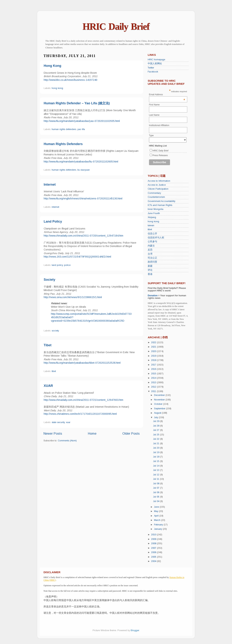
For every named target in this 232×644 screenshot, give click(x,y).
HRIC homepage (156, 60)
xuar (68, 422)
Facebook (153, 72)
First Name (154, 105)
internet (55, 207)
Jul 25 (157, 435)
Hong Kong (52, 66)
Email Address (167, 95)
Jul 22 (157, 439)
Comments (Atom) (67, 441)
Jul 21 (157, 444)
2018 (154, 360)
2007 (154, 548)
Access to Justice (157, 185)
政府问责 (152, 262)
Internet (50, 185)
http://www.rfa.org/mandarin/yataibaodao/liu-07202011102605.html (81, 162)
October (159, 404)
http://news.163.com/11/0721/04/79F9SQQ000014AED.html (77, 257)
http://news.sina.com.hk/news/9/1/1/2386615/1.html (73, 297)
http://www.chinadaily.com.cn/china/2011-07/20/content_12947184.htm (83, 236)
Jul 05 (157, 497)
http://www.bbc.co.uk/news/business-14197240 (71, 80)
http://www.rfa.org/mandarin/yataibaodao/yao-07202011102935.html (82, 121)
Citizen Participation (158, 189)
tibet (54, 371)
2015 (154, 374)
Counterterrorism (156, 197)
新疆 (150, 266)
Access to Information (159, 181)
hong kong (57, 88)
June (157, 507)
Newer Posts (53, 434)
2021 (154, 347)
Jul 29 (157, 421)
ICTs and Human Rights (160, 205)
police (67, 265)
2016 (154, 369)
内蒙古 (151, 246)
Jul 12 (157, 475)
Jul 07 (157, 488)
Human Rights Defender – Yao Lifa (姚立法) (77, 103)
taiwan (151, 225)
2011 (154, 391)
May (157, 511)
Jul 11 (157, 479)
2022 (154, 342)
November (160, 400)
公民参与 (152, 242)
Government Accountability (161, 201)
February (159, 525)
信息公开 (152, 234)
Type (151, 135)
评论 (150, 270)
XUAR (48, 386)
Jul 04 (157, 501)
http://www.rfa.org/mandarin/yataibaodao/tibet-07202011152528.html (82, 363)
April (157, 516)
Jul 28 (157, 426)
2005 (154, 557)
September (160, 409)
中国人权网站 (155, 64)
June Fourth (154, 213)
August (158, 413)
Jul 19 (157, 452)
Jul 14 (157, 466)
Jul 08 (157, 484)
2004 (154, 561)
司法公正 (152, 258)
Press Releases (160, 155)
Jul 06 (157, 492)
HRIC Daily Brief (116, 27)
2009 (154, 539)
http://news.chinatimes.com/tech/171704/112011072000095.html (80, 414)
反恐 (150, 250)
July (156, 417)
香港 (150, 274)
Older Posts (131, 434)
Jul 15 (157, 461)
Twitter (151, 68)
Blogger (135, 630)
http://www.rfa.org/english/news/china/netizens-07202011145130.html (83, 198)
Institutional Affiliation (159, 125)
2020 (154, 351)
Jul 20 (157, 448)
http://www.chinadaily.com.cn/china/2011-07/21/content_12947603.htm (83, 400)
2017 (154, 365)
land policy (57, 265)
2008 (154, 543)
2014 (154, 378)
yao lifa (81, 129)
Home (92, 434)
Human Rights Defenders (63, 144)
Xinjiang (152, 217)
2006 (154, 552)
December (160, 395)
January (158, 529)
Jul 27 (157, 430)
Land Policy (53, 221)
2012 (154, 387)
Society (49, 280)
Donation (153, 296)
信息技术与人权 (156, 238)
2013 (154, 382)
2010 (154, 535)
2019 (154, 356)
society (55, 331)
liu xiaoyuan (84, 170)
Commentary (154, 193)
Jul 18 (157, 457)
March (158, 520)
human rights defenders (64, 129)
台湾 (150, 254)
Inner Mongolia (156, 209)
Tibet (48, 345)
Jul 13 (157, 470)
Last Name (154, 115)
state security (58, 422)
